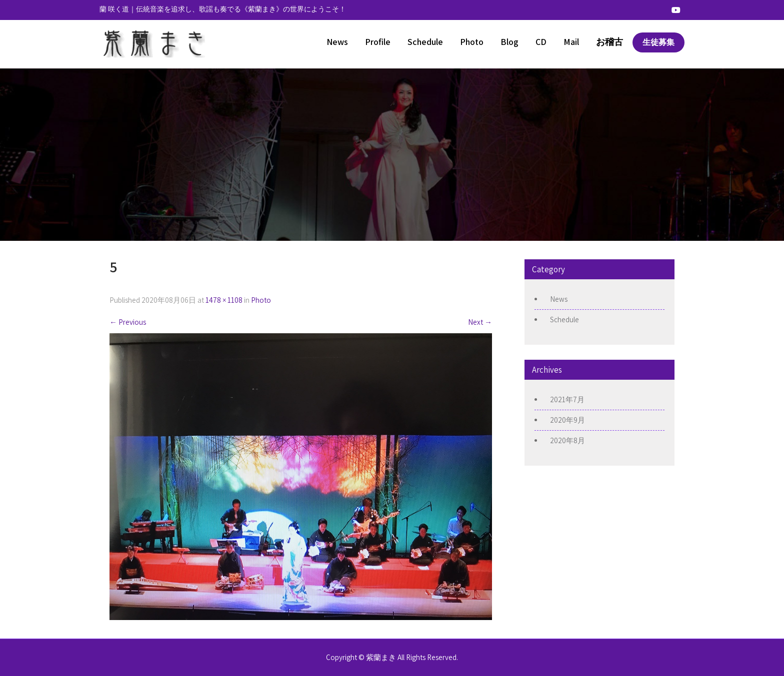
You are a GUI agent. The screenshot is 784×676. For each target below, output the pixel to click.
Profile (378, 42)
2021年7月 (567, 399)
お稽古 (609, 42)
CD (541, 42)
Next (480, 322)
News (337, 42)
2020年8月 (567, 440)
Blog (509, 42)
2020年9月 (567, 420)
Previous (128, 322)
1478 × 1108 (224, 300)
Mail (571, 42)
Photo (472, 42)
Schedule (425, 42)
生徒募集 (658, 42)
